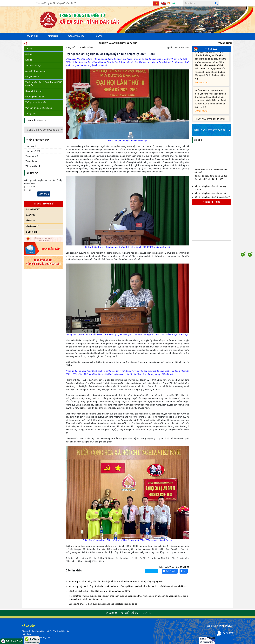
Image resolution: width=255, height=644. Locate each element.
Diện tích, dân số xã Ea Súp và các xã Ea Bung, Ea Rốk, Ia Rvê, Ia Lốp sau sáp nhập (212, 170)
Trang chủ (70, 47)
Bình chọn (44, 194)
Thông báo (30, 113)
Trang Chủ (32, 36)
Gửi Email (169, 571)
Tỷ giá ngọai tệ (32, 226)
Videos (99, 36)
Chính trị (29, 54)
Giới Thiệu (53, 36)
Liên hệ (147, 613)
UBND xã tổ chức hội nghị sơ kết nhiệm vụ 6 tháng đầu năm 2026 (99, 591)
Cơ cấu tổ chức (76, 36)
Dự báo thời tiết (33, 209)
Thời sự (29, 49)
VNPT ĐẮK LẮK (226, 626)
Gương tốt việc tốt (34, 91)
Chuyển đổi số (32, 77)
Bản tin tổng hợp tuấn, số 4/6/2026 (211, 194)
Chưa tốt (32, 187)
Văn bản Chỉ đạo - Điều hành (39, 108)
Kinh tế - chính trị (86, 47)
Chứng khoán (32, 232)
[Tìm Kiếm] (201, 3)
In (183, 571)
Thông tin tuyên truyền (36, 102)
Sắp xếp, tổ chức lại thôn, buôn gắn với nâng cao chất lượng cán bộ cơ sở (103, 604)
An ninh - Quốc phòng (35, 71)
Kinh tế (29, 60)
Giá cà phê (30, 215)
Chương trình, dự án (35, 97)
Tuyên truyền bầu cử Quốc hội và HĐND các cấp (44, 84)
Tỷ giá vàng (31, 221)
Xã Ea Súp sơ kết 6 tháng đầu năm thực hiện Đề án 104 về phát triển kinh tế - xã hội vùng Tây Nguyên (116, 581)
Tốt (29, 190)
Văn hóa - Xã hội (33, 65)
